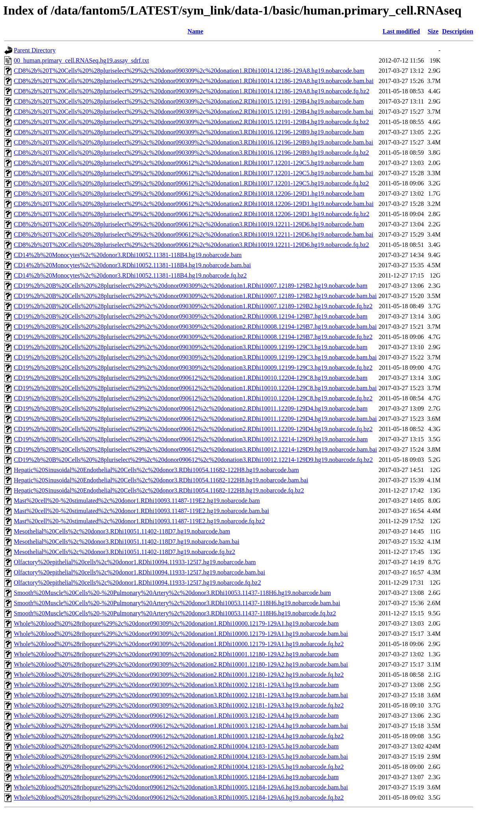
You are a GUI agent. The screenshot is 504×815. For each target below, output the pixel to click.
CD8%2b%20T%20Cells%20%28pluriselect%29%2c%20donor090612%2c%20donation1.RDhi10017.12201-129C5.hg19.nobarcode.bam (189, 163)
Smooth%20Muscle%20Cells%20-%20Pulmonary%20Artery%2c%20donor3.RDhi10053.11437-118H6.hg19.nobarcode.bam (172, 593)
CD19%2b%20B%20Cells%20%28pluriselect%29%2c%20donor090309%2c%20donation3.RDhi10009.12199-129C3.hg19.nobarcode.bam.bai (195, 357)
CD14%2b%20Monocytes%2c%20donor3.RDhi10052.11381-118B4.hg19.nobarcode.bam (128, 255)
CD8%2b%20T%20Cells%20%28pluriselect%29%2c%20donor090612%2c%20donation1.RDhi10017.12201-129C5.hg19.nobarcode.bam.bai (194, 173)
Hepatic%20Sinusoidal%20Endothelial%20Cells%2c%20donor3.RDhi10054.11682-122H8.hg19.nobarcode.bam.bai (161, 480)
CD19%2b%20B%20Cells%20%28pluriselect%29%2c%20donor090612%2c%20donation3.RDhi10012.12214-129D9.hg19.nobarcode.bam (191, 439)
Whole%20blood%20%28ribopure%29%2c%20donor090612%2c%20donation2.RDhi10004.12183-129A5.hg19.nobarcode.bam (176, 746)
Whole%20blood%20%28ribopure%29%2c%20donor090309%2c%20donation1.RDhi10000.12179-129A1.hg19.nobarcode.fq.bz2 (179, 644)
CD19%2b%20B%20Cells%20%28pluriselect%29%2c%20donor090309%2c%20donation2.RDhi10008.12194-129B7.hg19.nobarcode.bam (191, 316)
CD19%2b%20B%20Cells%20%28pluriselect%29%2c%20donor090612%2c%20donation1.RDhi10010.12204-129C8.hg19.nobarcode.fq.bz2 (193, 398)
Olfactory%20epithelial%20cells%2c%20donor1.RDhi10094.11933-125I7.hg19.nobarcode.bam (135, 562)
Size (433, 31)
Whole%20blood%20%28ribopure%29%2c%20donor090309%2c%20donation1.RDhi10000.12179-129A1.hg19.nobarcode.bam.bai (181, 634)
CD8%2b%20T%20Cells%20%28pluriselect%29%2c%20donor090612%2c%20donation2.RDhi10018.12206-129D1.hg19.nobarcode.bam (189, 194)
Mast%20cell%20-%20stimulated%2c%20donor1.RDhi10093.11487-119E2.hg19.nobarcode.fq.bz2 (139, 521)
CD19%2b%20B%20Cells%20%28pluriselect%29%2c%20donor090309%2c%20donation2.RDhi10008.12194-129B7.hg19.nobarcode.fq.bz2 (193, 337)
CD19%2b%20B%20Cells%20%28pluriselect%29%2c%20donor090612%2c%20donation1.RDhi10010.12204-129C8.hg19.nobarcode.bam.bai (195, 388)
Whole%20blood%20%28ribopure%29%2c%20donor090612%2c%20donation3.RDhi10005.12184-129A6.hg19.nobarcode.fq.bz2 (179, 797)
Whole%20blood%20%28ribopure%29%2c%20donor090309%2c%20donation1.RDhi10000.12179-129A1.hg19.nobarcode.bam (176, 623)
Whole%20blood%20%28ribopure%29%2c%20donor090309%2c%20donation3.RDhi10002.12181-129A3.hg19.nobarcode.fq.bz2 (179, 705)
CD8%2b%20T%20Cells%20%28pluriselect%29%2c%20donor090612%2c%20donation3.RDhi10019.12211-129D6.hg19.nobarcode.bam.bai (194, 234)
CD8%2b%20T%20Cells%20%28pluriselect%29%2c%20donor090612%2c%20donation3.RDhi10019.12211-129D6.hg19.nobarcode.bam (189, 224)
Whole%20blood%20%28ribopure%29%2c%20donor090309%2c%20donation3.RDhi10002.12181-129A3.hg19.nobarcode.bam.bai (181, 695)
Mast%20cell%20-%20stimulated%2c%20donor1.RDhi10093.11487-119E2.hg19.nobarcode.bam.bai (141, 511)
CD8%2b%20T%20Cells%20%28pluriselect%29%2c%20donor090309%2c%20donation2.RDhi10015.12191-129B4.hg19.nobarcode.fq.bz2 (191, 122)
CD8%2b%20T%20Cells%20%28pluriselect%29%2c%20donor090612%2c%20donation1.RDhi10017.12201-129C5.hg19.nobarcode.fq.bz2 (191, 183)
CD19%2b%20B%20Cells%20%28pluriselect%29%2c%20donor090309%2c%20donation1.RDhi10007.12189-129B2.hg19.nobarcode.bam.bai (195, 296)
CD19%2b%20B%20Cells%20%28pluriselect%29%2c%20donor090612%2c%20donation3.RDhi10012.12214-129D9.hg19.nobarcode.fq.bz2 (193, 460)
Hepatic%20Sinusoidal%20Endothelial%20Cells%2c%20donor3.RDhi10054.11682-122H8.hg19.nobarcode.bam (156, 470)
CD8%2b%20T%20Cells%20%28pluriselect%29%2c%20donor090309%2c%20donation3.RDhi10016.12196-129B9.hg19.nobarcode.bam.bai (194, 142)
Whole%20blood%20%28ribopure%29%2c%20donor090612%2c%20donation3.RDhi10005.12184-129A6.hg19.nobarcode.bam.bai (181, 787)
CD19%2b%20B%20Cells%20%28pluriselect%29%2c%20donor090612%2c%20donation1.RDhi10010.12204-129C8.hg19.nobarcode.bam (191, 378)
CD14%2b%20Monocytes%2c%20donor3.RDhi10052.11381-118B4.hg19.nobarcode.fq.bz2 (130, 275)
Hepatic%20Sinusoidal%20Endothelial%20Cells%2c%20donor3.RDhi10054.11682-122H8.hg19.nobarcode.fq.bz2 (159, 490)
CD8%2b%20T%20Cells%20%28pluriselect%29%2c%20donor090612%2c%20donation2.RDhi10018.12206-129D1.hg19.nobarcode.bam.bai (194, 204)
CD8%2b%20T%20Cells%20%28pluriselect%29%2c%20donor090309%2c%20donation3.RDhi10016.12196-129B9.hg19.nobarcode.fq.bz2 (191, 153)
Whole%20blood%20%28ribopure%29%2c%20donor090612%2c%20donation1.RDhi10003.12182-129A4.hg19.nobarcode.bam (176, 716)
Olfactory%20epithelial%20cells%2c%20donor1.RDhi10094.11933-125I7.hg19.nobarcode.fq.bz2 (137, 583)
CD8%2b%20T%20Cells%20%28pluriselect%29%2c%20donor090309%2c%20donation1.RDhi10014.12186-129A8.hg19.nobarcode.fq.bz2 (192, 91)
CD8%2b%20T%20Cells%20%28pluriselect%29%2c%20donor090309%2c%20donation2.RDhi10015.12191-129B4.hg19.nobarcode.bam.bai (194, 112)
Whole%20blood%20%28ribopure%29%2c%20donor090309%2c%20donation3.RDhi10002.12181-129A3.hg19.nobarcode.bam (176, 685)
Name (195, 31)
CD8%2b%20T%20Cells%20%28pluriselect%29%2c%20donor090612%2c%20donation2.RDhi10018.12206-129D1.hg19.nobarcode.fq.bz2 (192, 214)
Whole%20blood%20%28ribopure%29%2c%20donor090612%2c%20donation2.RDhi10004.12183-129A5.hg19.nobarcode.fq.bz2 (179, 767)
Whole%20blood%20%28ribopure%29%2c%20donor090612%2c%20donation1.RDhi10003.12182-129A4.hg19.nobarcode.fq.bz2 (179, 736)
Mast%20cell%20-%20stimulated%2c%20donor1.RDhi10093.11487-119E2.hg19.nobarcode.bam (137, 501)
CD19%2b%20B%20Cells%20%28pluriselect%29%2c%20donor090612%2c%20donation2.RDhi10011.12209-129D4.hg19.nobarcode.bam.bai (195, 419)
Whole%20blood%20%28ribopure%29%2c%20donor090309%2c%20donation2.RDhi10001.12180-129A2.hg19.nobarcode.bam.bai (181, 664)
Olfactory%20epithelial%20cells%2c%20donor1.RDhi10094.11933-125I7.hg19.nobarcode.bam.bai (139, 572)
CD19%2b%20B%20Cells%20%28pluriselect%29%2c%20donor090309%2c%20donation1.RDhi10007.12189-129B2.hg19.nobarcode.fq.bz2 (193, 306)
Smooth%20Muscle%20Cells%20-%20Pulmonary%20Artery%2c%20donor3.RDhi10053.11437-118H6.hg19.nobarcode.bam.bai (177, 603)
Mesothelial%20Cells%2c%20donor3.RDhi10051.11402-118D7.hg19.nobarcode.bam (122, 531)
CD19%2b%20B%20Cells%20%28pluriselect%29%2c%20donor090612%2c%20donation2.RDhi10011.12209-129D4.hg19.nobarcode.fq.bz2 (193, 429)
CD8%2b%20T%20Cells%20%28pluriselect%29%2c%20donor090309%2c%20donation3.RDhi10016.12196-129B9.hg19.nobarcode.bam (189, 132)
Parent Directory (35, 50)
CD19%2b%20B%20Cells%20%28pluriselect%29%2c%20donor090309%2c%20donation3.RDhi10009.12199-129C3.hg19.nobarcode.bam (191, 347)
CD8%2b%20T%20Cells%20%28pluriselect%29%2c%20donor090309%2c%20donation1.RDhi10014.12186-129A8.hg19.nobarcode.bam (189, 71)
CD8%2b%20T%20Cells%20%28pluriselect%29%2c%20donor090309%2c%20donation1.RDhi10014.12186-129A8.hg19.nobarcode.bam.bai (194, 81)
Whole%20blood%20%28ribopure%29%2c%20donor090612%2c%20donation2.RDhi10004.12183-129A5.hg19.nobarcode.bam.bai (181, 757)
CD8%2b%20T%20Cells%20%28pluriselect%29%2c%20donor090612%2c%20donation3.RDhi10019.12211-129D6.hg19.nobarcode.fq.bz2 (191, 245)
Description (458, 31)
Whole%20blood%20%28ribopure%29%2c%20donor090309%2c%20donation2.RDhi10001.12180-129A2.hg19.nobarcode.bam (176, 654)
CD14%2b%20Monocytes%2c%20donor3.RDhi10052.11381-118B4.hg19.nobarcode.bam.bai (132, 265)
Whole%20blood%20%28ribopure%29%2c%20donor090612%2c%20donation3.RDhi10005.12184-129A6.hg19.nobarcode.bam (176, 777)
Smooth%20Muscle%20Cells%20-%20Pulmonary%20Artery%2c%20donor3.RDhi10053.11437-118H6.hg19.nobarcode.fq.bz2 (175, 613)
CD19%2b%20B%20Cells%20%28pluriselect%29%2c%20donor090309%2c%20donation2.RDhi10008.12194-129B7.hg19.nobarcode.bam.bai (195, 327)
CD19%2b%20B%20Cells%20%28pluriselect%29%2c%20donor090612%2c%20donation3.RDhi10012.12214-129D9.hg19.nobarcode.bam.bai (195, 449)
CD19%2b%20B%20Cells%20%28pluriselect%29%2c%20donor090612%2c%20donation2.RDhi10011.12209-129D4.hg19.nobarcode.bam (191, 408)
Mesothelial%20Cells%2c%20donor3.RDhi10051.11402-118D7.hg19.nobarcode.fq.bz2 (124, 552)
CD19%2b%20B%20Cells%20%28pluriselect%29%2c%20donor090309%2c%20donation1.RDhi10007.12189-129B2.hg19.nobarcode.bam (191, 286)
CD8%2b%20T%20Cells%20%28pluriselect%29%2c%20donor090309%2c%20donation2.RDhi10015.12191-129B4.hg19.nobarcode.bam (189, 101)
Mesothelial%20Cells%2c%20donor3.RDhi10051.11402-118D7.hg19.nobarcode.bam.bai (127, 542)
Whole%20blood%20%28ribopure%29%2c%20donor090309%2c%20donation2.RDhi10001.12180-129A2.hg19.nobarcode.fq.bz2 (179, 675)
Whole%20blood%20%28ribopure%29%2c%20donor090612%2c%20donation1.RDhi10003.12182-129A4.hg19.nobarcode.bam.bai (181, 726)
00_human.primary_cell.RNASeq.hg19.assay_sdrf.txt (82, 60)
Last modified (401, 31)
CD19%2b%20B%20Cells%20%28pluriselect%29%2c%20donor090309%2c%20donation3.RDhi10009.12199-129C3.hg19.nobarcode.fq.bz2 (193, 368)
